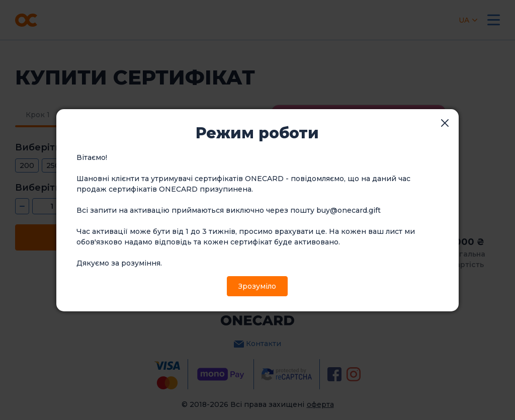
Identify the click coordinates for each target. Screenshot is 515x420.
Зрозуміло (257, 286)
